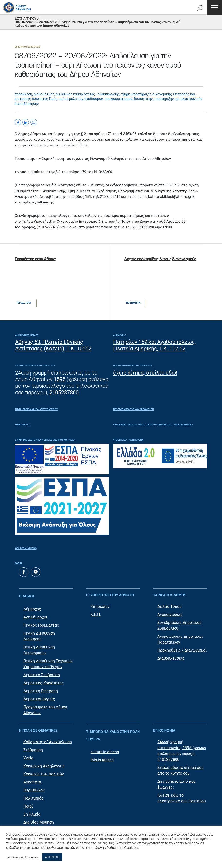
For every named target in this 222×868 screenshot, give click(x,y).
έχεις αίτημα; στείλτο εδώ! (145, 373)
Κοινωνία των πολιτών (44, 772)
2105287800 (64, 392)
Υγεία (28, 756)
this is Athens (102, 753)
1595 (60, 379)
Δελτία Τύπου (170, 607)
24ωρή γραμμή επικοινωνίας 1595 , (182, 746)
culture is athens (105, 745)
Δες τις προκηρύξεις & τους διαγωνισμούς (160, 259)
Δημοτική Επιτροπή (41, 689)
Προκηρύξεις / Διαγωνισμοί (182, 651)
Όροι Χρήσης (22, 425)
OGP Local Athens (26, 548)
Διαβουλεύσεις (171, 659)
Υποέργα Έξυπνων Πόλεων (128, 440)
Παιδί (28, 804)
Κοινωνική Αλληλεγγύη (44, 764)
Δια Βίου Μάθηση (39, 820)
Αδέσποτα (32, 780)
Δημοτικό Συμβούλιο (42, 673)
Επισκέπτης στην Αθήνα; (35, 259)
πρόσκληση (23, 94)
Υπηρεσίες (100, 607)
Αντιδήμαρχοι (35, 615)
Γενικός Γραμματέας (41, 623)
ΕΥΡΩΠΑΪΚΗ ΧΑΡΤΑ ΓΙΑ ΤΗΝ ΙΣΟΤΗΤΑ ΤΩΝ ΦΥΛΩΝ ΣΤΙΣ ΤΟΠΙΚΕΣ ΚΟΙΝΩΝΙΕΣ (153, 425)
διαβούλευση (44, 94)
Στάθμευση (33, 748)
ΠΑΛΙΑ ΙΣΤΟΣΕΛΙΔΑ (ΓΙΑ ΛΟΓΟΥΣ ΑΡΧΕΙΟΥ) (37, 410)
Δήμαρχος (32, 607)
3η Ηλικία (32, 812)
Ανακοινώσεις (170, 615)
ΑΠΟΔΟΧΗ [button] (52, 857)
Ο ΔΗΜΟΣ (27, 596)
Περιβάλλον (34, 788)
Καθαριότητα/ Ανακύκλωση (48, 740)
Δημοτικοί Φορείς (39, 697)
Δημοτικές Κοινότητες (44, 681)
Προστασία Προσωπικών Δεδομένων (134, 410)
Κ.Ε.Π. (96, 615)
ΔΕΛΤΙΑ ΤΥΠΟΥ (25, 19)
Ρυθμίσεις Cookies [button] (23, 857)
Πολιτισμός (33, 796)
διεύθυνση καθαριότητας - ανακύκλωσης (88, 94)
